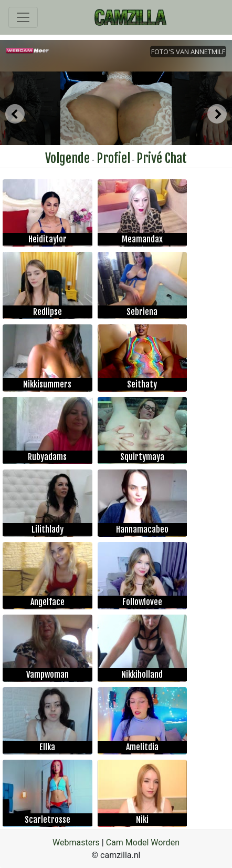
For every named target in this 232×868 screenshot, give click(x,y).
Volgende (67, 158)
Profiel (113, 158)
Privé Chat (162, 158)
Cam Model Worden (143, 843)
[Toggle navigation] (23, 17)
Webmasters (76, 843)
